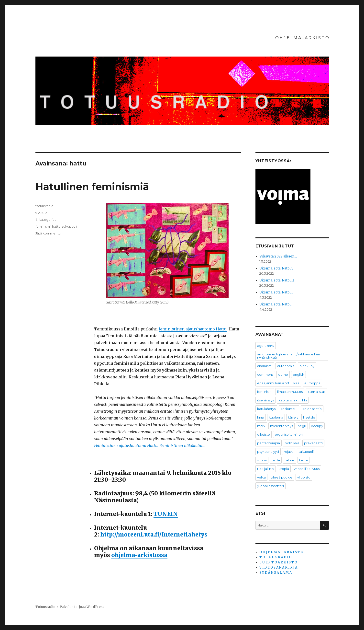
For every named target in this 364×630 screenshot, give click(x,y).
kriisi (261, 417)
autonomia (286, 366)
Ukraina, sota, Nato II (276, 292)
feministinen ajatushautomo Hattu (193, 329)
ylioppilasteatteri (270, 486)
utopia (284, 469)
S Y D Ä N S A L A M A (276, 573)
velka (261, 477)
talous (290, 460)
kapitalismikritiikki (293, 400)
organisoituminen (289, 434)
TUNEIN (166, 514)
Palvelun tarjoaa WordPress (82, 607)
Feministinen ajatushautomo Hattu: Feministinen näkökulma (149, 445)
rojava (289, 452)
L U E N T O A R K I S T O (278, 562)
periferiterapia (269, 443)
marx (261, 426)
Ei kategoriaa (46, 220)
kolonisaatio (312, 409)
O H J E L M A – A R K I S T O (302, 38)
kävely (293, 417)
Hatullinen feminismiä (92, 187)
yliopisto (304, 477)
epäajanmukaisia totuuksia (278, 383)
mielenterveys (281, 426)
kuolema (276, 417)
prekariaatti (313, 443)
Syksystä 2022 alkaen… (278, 256)
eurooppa (312, 383)
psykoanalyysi (268, 452)
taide (276, 460)
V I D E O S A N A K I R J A (278, 567)
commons (265, 374)
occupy (317, 426)
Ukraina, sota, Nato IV (276, 268)
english (298, 374)
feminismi (43, 226)
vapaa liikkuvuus (307, 469)
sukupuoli (69, 226)
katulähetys (266, 409)
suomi (262, 460)
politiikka (292, 443)
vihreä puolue (281, 477)
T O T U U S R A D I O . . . (278, 557)
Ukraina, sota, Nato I (275, 304)
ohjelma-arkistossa (139, 555)
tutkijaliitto (265, 469)
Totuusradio (45, 607)
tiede (303, 460)
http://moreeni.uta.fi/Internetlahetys (154, 534)
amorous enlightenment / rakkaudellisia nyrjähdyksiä (288, 356)
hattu (56, 226)
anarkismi (265, 366)
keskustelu (289, 409)
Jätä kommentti (48, 233)
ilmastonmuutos (290, 392)
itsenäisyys (265, 400)
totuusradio (44, 206)
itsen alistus (316, 392)
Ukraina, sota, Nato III (277, 280)
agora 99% (266, 346)
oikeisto (264, 434)
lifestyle (309, 417)
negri (302, 426)
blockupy (307, 366)
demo (283, 374)
